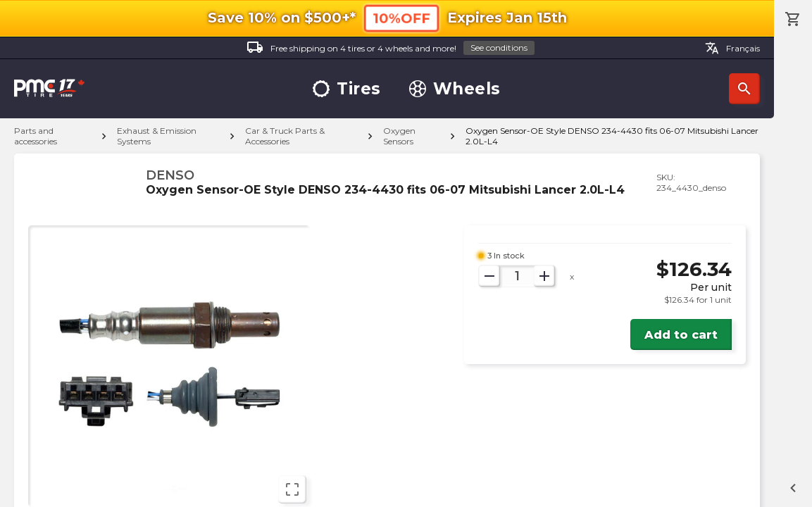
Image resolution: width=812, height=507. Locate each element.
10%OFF (401, 18)
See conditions (499, 48)
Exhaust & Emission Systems (157, 136)
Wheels (455, 89)
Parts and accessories (36, 136)
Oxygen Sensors (399, 136)
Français (732, 48)
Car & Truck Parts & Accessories (285, 136)
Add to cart (681, 335)
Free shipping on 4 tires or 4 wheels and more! (391, 48)
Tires (347, 89)
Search (744, 89)
